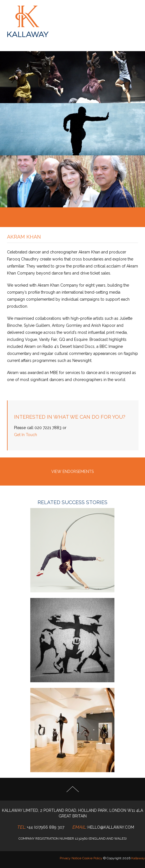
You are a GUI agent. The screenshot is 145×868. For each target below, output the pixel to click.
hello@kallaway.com (111, 827)
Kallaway (138, 858)
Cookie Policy (92, 858)
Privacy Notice (71, 858)
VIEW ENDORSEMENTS (72, 472)
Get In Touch (26, 435)
